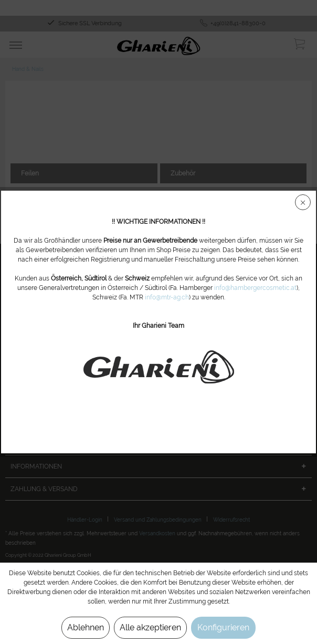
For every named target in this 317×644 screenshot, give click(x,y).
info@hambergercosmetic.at (255, 288)
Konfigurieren (223, 627)
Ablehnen (86, 627)
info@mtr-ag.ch (167, 297)
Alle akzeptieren (150, 627)
